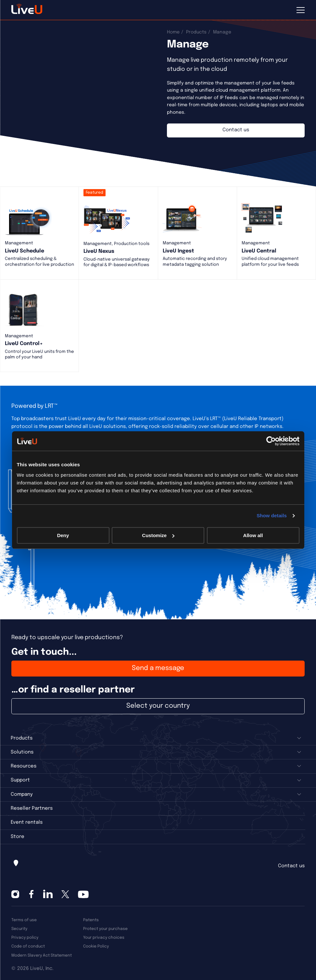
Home (173, 32)
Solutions (22, 752)
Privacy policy (25, 938)
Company (22, 794)
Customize (158, 535)
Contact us (291, 866)
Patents (91, 920)
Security (19, 929)
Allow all (253, 535)
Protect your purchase (105, 929)
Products (196, 32)
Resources (24, 766)
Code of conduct (28, 946)
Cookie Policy (96, 946)
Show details (272, 516)
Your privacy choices (104, 938)
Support (20, 780)
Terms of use (24, 920)
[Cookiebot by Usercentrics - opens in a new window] (271, 441)
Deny (63, 535)
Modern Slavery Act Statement (42, 955)
